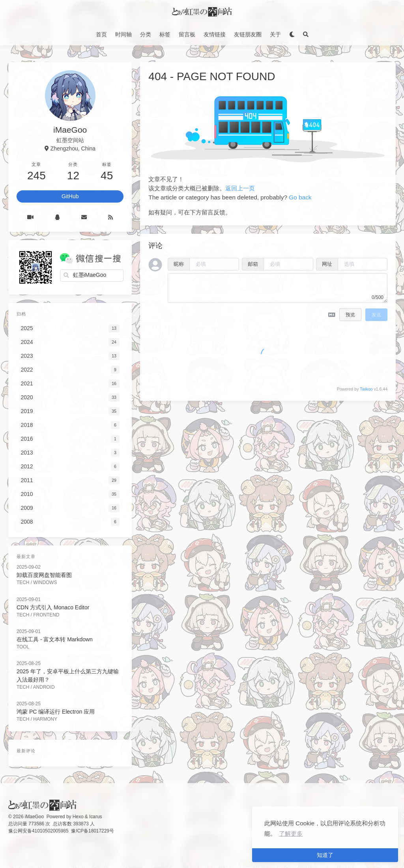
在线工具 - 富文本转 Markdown (55, 639)
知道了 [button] (325, 855)
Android (44, 687)
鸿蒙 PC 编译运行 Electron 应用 (56, 712)
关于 (275, 34)
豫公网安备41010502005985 (38, 831)
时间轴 (123, 34)
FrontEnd (46, 615)
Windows (45, 582)
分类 (146, 34)
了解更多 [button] (291, 833)
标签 (165, 34)
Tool (23, 647)
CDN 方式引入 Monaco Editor (53, 607)
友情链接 (215, 34)
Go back (300, 197)
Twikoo (366, 389)
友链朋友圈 (248, 34)
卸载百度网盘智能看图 (44, 575)
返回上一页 (240, 188)
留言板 (187, 34)
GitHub (70, 196)
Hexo (78, 817)
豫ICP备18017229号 (93, 831)
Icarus (95, 817)
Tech (23, 582)
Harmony (45, 719)
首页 (101, 34)
